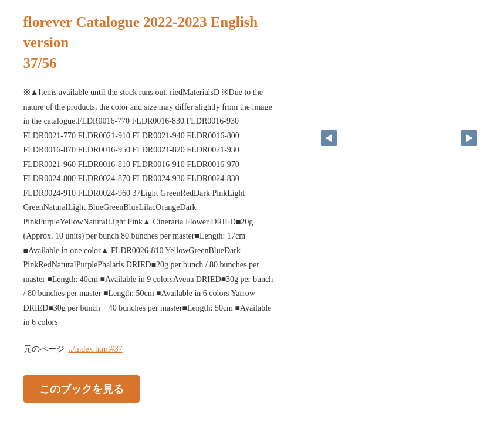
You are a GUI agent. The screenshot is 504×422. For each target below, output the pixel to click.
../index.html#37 (96, 349)
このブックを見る (82, 389)
